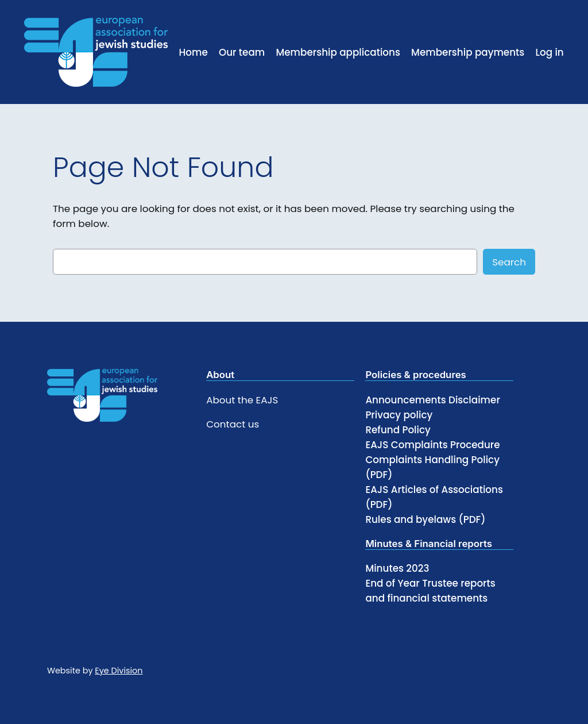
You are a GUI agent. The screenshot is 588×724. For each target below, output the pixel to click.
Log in (549, 52)
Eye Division (119, 671)
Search (509, 262)
